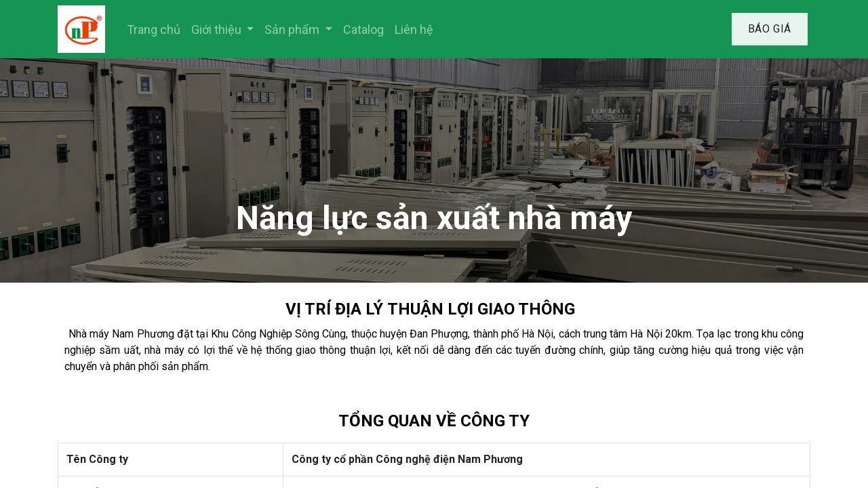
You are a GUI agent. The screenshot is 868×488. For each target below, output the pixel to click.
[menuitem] (154, 29)
